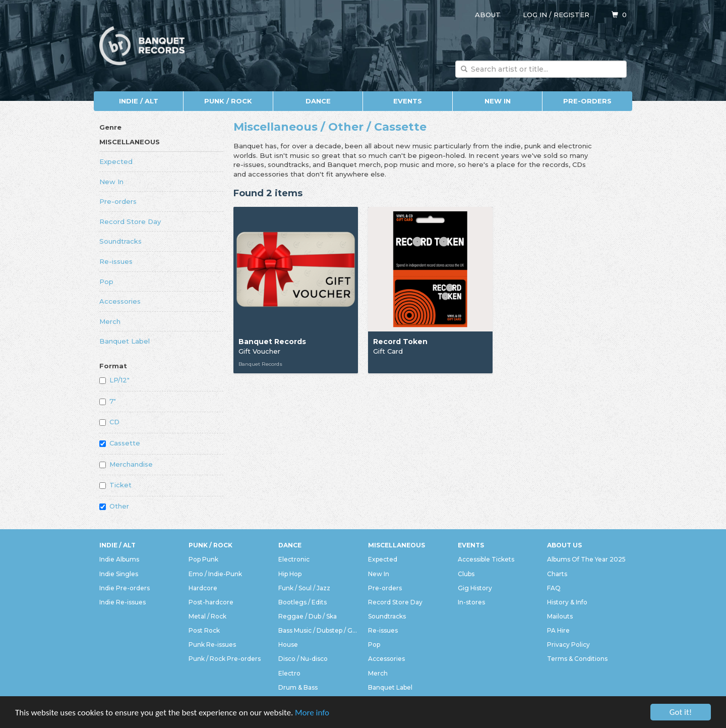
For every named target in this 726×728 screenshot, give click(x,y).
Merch (110, 321)
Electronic (294, 559)
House (288, 645)
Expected (116, 161)
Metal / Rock (207, 616)
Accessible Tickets (486, 559)
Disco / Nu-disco (303, 659)
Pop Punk (203, 559)
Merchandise (126, 464)
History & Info (567, 602)
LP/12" (114, 380)
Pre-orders (587, 101)
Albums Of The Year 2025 (586, 559)
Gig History (475, 588)
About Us (564, 545)
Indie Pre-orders (125, 588)
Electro (289, 673)
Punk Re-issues (212, 645)
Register (571, 15)
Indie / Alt (139, 101)
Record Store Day (130, 221)
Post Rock (204, 630)
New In (498, 101)
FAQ (554, 588)
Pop (106, 282)
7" (108, 401)
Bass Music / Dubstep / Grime (318, 630)
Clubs (466, 574)
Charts (557, 574)
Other (114, 506)
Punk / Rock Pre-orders (225, 659)
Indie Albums (119, 559)
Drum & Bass (298, 687)
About (488, 15)
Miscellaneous (130, 142)
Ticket (115, 485)
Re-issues (116, 261)
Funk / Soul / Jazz (304, 588)
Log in (535, 15)
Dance (318, 101)
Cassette (120, 443)
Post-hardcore (211, 602)
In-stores (471, 602)
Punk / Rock (228, 101)
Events (408, 101)
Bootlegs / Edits (302, 602)
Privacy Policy (568, 645)
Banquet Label (125, 341)
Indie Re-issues (123, 602)
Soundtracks (120, 241)
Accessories (120, 301)
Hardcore (203, 588)
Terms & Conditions (577, 659)
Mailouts (560, 616)
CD (109, 422)
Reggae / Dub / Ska (308, 616)
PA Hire (558, 630)
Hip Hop (290, 574)
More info (312, 713)
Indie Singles (119, 574)
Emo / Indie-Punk (215, 574)
